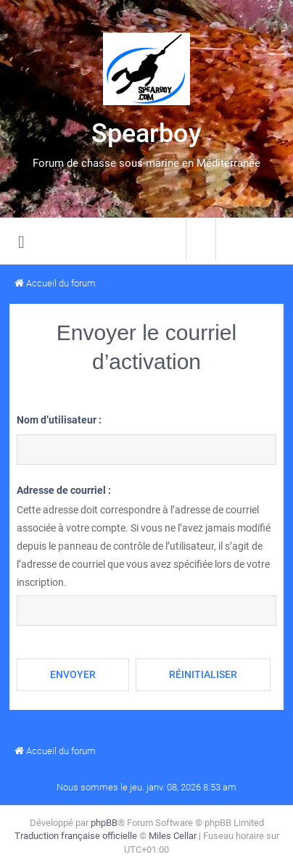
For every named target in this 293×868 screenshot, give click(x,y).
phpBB (104, 823)
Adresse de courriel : (64, 490)
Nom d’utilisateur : (59, 420)
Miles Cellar (173, 836)
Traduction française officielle (76, 836)
